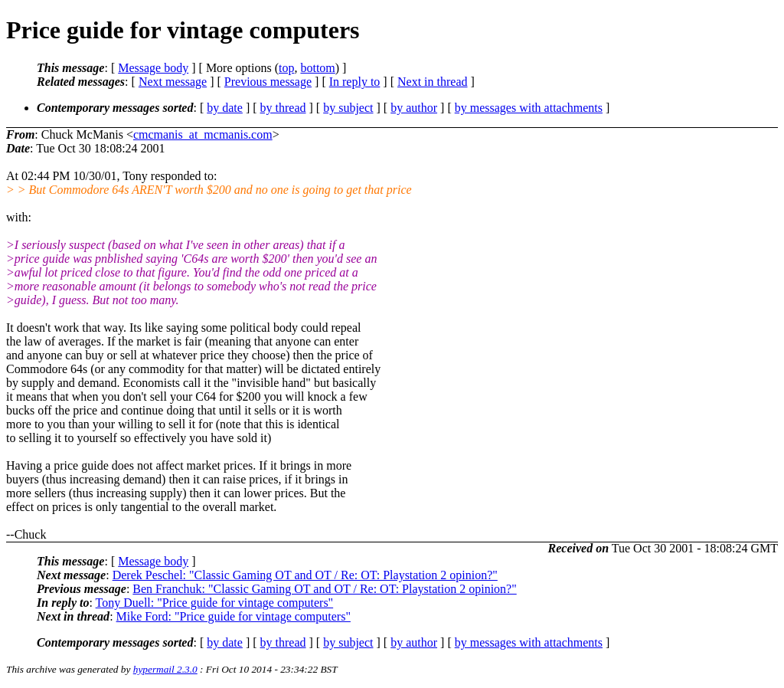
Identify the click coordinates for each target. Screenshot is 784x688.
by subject (348, 108)
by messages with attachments (529, 108)
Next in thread (433, 82)
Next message (173, 82)
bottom (317, 68)
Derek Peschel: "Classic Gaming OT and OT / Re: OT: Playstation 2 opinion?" (305, 575)
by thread (283, 108)
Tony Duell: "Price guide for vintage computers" (215, 603)
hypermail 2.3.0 (165, 669)
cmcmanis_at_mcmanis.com (203, 134)
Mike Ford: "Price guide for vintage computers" (234, 616)
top (286, 68)
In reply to (355, 82)
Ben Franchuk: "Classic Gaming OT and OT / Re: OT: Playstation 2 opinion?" (324, 589)
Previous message (268, 82)
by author (414, 108)
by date (225, 108)
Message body (153, 68)
